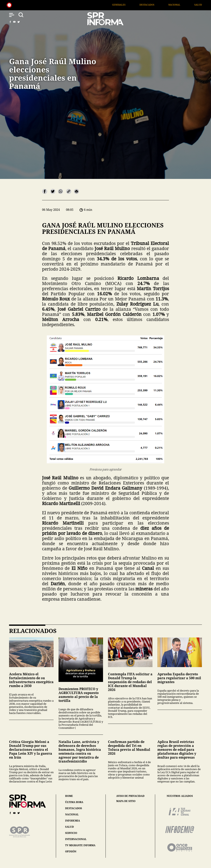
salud (69, 827)
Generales (130, 5)
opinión (71, 851)
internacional (76, 839)
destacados (74, 808)
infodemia (73, 821)
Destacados (158, 5)
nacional (72, 814)
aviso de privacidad (130, 796)
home (69, 796)
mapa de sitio (126, 801)
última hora (74, 802)
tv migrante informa (80, 845)
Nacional (185, 5)
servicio (71, 833)
